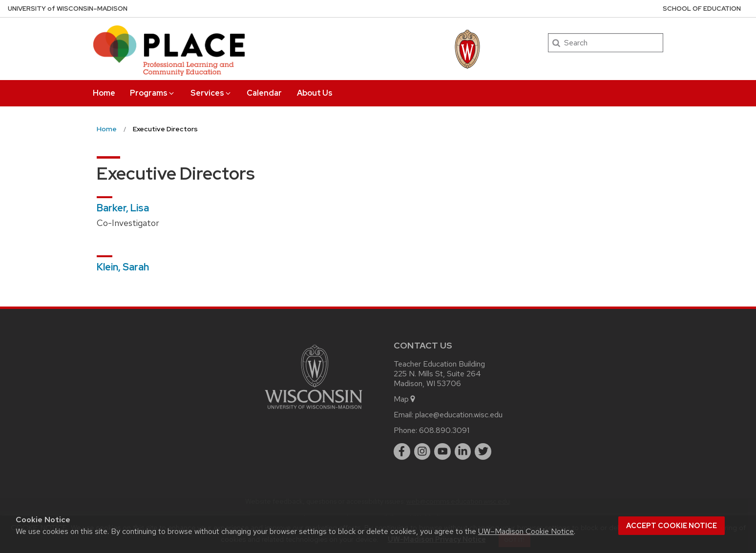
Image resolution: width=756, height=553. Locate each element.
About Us (315, 93)
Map (405, 399)
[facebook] (402, 451)
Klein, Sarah (123, 267)
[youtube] (442, 451)
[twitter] (483, 451)
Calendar (264, 93)
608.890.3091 (444, 430)
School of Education (702, 9)
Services (211, 93)
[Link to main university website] (314, 411)
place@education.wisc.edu (459, 415)
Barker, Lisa (123, 208)
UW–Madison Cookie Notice (526, 531)
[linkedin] (463, 451)
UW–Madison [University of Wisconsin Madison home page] (68, 9)
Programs (153, 93)
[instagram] (422, 451)
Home (104, 93)
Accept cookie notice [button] (672, 526)
